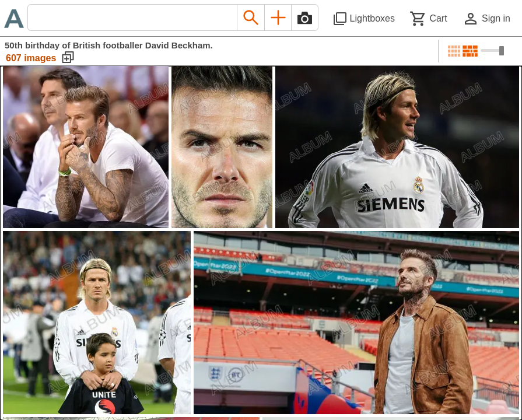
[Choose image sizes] (492, 51)
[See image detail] (86, 147)
